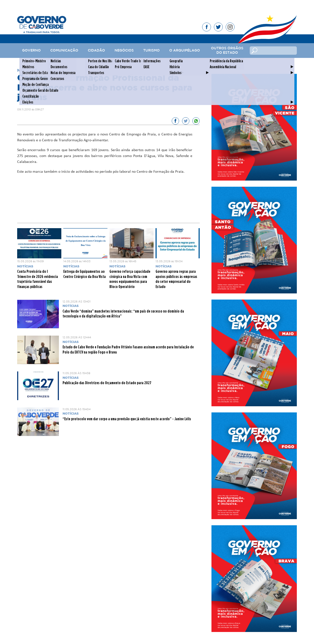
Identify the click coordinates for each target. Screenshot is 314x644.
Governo (31, 51)
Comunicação (64, 51)
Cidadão (96, 51)
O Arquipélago (185, 51)
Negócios (124, 51)
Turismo (151, 51)
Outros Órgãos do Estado (227, 51)
